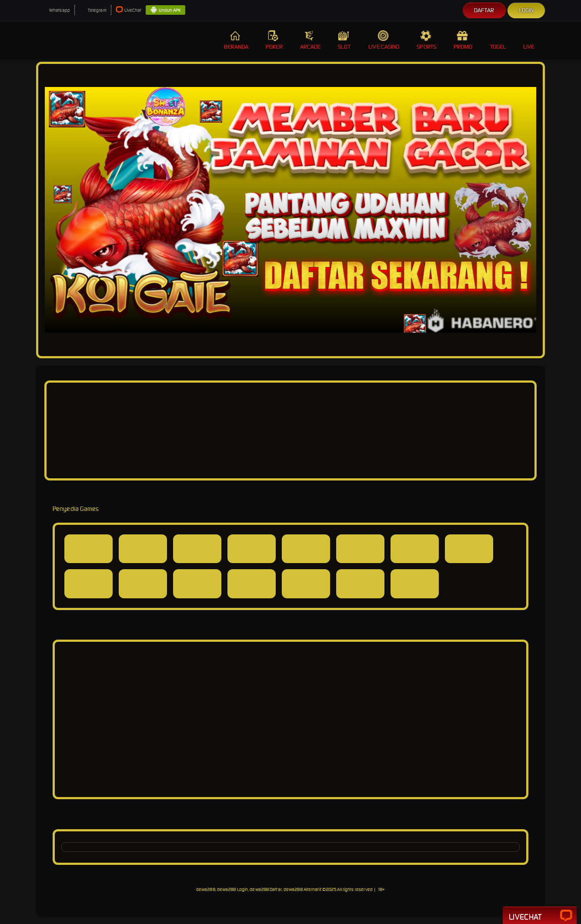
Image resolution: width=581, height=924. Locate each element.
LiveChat (129, 10)
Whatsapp (55, 10)
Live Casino (384, 40)
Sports (426, 40)
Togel (498, 40)
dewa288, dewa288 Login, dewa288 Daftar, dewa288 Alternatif (259, 889)
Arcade (311, 40)
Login (526, 10)
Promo (463, 40)
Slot (344, 40)
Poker (274, 40)
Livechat (540, 916)
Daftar (484, 10)
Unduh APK (165, 10)
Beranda (236, 40)
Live (530, 40)
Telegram (93, 10)
